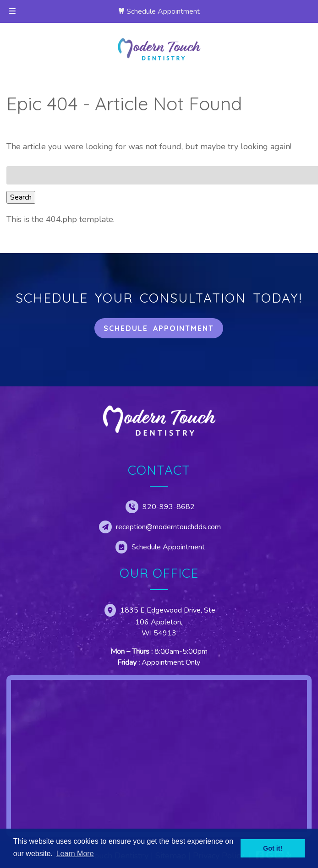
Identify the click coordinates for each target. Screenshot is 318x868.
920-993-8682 (169, 507)
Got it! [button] (273, 848)
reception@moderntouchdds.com (168, 527)
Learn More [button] (75, 854)
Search (21, 197)
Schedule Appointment (163, 11)
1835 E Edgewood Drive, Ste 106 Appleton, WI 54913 (168, 622)
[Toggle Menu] (12, 11)
